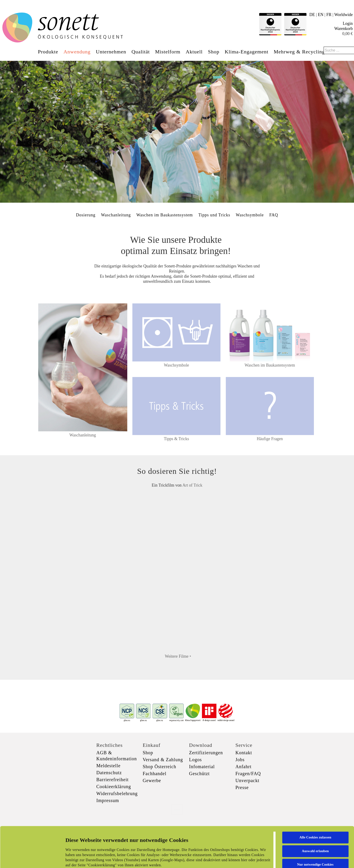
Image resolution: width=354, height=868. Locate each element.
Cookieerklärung (114, 787)
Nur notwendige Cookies (315, 830)
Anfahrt (244, 767)
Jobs (240, 760)
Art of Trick (192, 485)
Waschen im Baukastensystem (165, 215)
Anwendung (77, 52)
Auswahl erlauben (315, 816)
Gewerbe (152, 780)
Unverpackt (247, 780)
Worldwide (344, 15)
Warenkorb (344, 29)
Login (348, 23)
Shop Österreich (159, 767)
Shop (214, 52)
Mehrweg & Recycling (299, 52)
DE (312, 15)
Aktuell (194, 52)
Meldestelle (108, 766)
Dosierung (86, 215)
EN (321, 15)
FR (329, 15)
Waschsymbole (250, 215)
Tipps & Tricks (176, 439)
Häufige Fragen (270, 439)
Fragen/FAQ (248, 774)
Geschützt (199, 774)
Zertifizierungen (206, 753)
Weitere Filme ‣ (178, 656)
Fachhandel (155, 774)
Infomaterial (202, 767)
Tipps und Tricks (214, 215)
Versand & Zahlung (163, 760)
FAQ (274, 215)
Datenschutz (109, 773)
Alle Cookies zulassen (315, 803)
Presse (242, 787)
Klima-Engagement (246, 52)
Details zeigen (239, 859)
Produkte (48, 52)
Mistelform (168, 52)
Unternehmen (111, 52)
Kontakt (244, 753)
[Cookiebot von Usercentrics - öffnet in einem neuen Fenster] (30, 859)
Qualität (141, 52)
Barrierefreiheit (113, 780)
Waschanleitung (116, 215)
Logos (196, 760)
